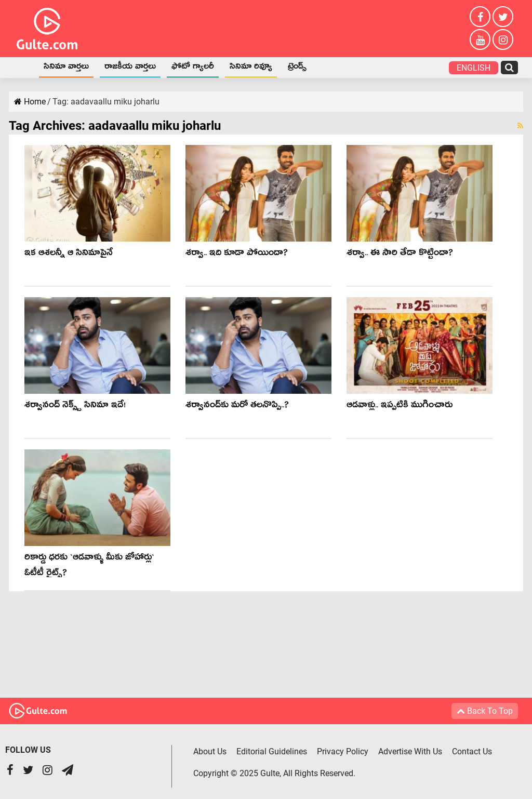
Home (22, 68)
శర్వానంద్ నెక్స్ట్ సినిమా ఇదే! (75, 407)
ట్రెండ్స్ (297, 68)
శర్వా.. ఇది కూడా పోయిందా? (237, 254)
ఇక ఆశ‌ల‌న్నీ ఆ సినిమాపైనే (69, 254)
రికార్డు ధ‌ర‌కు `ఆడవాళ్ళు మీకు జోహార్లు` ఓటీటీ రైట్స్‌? (89, 567)
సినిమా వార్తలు (66, 68)
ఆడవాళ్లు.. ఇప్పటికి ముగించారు (400, 407)
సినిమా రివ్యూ (251, 68)
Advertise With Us (410, 751)
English (474, 68)
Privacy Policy (343, 751)
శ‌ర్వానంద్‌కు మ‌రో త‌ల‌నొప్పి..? (237, 407)
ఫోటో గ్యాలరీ (193, 68)
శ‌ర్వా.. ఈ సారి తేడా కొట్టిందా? (400, 254)
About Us (210, 751)
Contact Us (472, 751)
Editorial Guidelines (272, 751)
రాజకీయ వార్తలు (130, 68)
